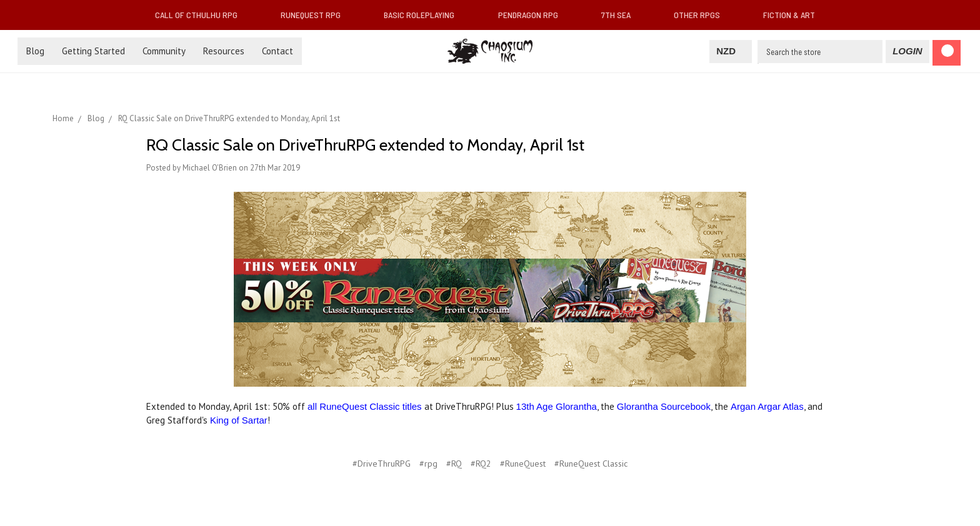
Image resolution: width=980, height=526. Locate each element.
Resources (224, 51)
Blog (35, 51)
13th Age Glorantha (557, 406)
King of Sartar (239, 420)
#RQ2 (481, 464)
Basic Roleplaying (424, 15)
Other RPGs (702, 15)
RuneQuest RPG (316, 15)
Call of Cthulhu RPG (201, 15)
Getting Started (93, 51)
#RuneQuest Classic (591, 464)
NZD (731, 51)
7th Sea (621, 15)
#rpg (428, 464)
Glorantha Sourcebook (664, 406)
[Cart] (947, 53)
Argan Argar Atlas (767, 406)
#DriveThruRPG (382, 464)
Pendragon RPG (533, 15)
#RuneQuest (523, 464)
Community (164, 51)
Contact (277, 51)
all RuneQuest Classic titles (365, 406)
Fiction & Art (794, 15)
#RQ (454, 464)
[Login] (907, 52)
